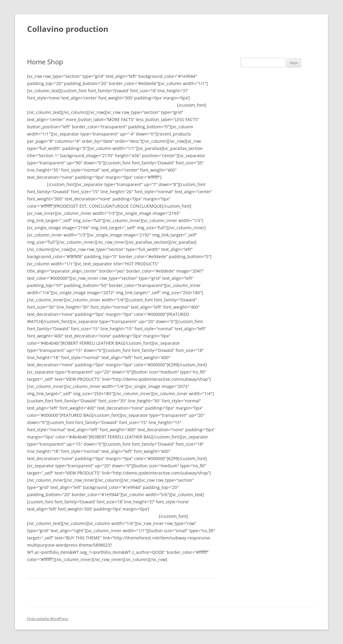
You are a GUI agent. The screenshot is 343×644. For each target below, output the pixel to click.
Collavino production (68, 29)
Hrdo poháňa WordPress (48, 619)
